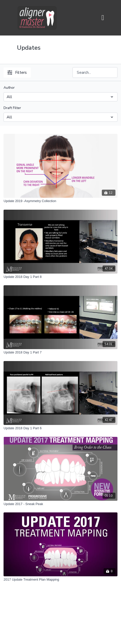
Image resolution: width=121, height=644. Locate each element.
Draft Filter (12, 108)
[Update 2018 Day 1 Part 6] (60, 428)
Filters (17, 73)
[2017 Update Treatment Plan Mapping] (60, 580)
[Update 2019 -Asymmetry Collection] (60, 201)
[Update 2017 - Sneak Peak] (60, 504)
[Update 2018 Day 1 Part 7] (60, 352)
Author (9, 88)
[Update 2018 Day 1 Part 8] (60, 277)
